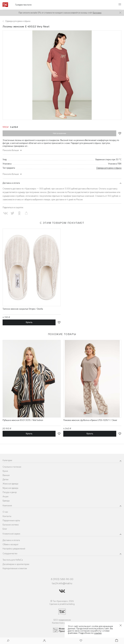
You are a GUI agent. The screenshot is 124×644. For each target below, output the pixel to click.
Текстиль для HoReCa (13, 560)
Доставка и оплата (11, 183)
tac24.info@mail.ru (62, 583)
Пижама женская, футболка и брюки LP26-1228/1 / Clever (90, 420)
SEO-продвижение (62, 620)
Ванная (6, 475)
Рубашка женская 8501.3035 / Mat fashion (23, 420)
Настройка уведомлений (14, 549)
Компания (7, 506)
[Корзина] (116, 641)
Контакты (7, 516)
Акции (5, 496)
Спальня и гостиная (12, 467)
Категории (7, 460)
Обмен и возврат (10, 544)
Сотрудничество (10, 554)
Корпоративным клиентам (15, 568)
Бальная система (11, 525)
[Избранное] (81, 641)
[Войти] (44, 641)
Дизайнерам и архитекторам (16, 564)
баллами (97, 13)
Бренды (6, 501)
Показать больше (11, 150)
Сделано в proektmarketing (62, 604)
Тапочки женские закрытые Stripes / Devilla (23, 309)
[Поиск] (8, 641)
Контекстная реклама (62, 623)
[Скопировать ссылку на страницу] (26, 213)
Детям (5, 479)
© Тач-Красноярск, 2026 (62, 601)
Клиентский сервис (11, 534)
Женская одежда (10, 484)
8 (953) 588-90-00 (62, 579)
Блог (5, 529)
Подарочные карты (11, 520)
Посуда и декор (10, 492)
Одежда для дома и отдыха (109, 168)
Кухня (5, 471)
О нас (5, 512)
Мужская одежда (10, 488)
